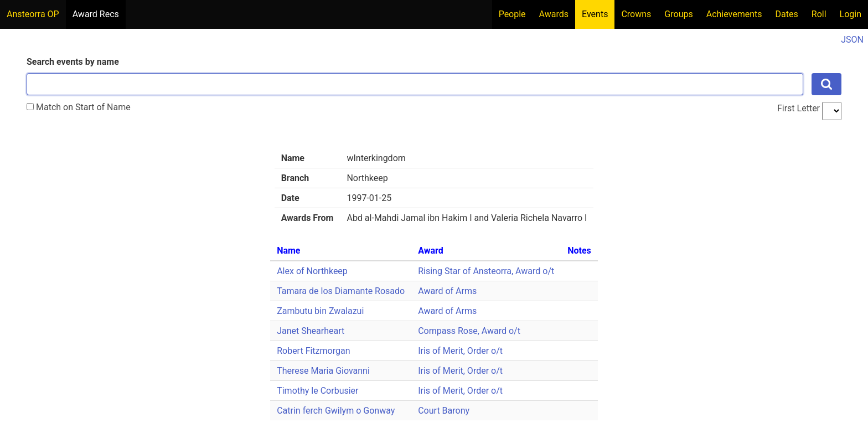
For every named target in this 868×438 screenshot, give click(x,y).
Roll (819, 14)
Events (595, 14)
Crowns (636, 14)
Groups (678, 14)
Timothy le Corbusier (317, 391)
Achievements (734, 14)
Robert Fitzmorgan (313, 351)
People (512, 14)
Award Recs (96, 14)
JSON (852, 40)
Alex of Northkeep (312, 271)
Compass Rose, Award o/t (469, 331)
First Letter (799, 108)
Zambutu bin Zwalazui (320, 311)
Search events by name (73, 62)
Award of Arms (447, 291)
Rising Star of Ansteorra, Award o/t (486, 271)
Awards (554, 14)
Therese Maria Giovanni (323, 371)
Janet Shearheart (311, 331)
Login (851, 14)
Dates (787, 14)
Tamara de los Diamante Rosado (341, 291)
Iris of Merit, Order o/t (460, 351)
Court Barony (444, 411)
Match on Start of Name (79, 107)
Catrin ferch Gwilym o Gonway (336, 411)
